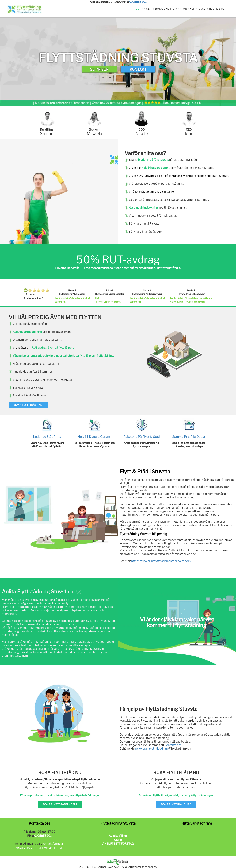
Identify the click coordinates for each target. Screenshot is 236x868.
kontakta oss (173, 745)
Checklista (216, 9)
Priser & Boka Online (158, 9)
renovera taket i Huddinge (152, 749)
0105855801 (138, 2)
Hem (137, 9)
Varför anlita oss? (191, 9)
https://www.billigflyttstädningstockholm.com (161, 561)
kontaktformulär (53, 844)
